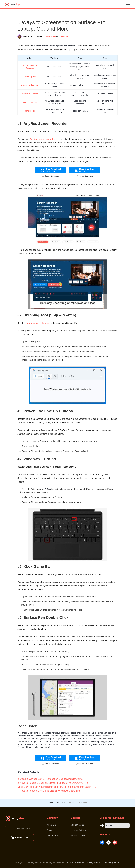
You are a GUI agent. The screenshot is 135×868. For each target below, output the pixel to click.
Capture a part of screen (38, 323)
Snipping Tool (30, 77)
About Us (51, 825)
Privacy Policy (93, 862)
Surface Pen (30, 111)
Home (50, 803)
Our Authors (53, 835)
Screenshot (63, 36)
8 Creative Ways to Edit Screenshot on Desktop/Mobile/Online (53, 779)
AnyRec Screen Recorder (42, 139)
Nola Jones (51, 36)
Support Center (78, 825)
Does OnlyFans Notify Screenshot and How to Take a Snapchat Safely (57, 787)
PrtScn (48, 489)
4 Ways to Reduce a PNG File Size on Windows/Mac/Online (52, 791)
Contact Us (52, 830)
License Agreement (111, 862)
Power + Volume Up (30, 85)
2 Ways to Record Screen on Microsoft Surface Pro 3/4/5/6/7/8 (53, 783)
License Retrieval (79, 830)
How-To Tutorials (79, 835)
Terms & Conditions (75, 862)
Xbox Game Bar (30, 102)
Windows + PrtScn (30, 94)
